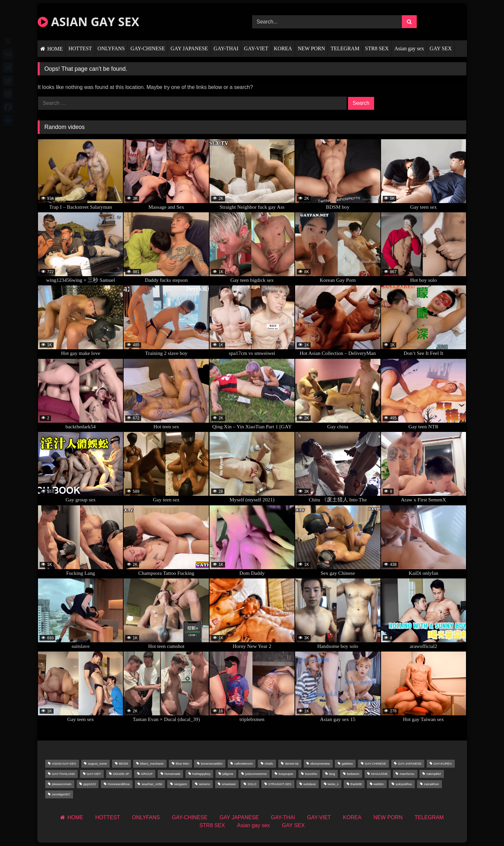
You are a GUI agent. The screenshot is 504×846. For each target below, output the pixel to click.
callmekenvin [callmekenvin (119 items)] (243, 763)
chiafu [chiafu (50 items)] (269, 763)
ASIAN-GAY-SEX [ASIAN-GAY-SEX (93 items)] (64, 763)
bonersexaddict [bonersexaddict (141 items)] (212, 763)
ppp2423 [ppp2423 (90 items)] (89, 784)
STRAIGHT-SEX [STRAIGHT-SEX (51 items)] (280, 784)
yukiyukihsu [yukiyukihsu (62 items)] (404, 784)
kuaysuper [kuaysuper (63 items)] (286, 774)
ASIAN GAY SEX (88, 22)
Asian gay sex (409, 48)
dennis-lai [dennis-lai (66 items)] (292, 763)
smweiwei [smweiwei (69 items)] (229, 784)
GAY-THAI (226, 48)
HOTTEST (80, 48)
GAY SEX (441, 48)
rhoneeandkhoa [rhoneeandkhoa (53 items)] (119, 784)
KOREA (283, 48)
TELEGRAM (345, 48)
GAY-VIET (256, 48)
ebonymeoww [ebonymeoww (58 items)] (320, 763)
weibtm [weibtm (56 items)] (379, 784)
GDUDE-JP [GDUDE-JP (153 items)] (121, 774)
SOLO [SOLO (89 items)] (252, 784)
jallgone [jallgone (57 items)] (228, 774)
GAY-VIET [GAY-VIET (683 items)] (94, 774)
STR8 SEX (377, 48)
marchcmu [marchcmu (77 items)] (407, 774)
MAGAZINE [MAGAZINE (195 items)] (379, 774)
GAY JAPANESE (189, 48)
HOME (55, 49)
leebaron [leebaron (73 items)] (353, 774)
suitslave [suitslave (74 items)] (310, 784)
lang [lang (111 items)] (332, 774)
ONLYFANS (111, 48)
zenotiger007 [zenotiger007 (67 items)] (61, 794)
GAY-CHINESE (148, 48)
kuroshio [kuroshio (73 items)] (311, 774)
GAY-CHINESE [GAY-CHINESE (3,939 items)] (376, 763)
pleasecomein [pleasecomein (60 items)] (62, 784)
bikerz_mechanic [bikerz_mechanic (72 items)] (152, 763)
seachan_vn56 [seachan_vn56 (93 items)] (152, 784)
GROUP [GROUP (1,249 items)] (147, 774)
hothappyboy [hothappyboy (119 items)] (201, 774)
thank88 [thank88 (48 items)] (356, 784)
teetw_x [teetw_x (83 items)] (333, 784)
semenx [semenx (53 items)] (205, 784)
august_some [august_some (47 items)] (97, 763)
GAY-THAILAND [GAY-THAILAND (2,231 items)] (63, 774)
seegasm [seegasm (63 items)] (181, 784)
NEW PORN (311, 48)
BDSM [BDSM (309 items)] (124, 763)
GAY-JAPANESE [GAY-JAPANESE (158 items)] (410, 763)
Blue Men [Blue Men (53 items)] (182, 763)
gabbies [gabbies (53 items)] (347, 763)
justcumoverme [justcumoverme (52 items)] (256, 774)
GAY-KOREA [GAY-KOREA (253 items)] (442, 763)
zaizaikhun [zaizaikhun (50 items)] (431, 784)
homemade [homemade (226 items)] (173, 774)
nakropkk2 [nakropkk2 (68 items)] (434, 774)
